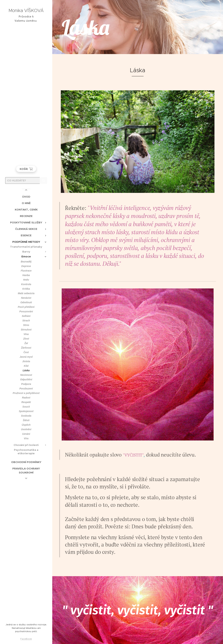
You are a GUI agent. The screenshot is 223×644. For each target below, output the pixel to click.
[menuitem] (26, 197)
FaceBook (26, 639)
